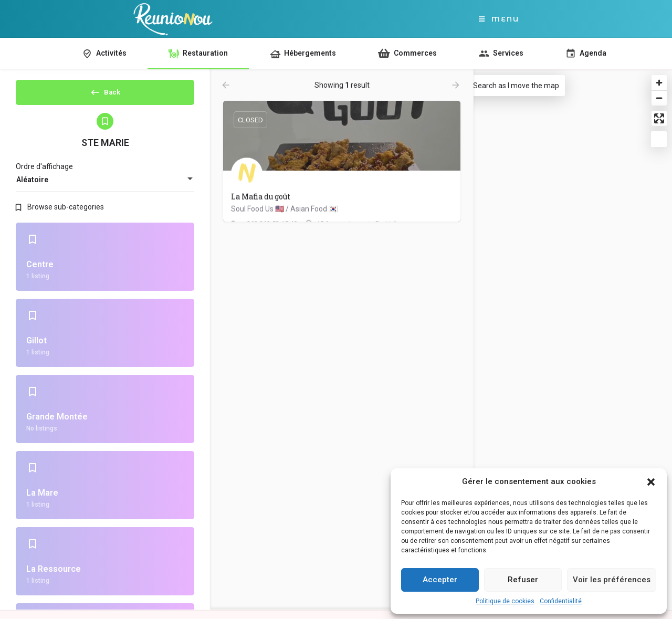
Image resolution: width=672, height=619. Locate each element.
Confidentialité (561, 601)
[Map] (559, 340)
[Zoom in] (659, 83)
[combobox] (105, 188)
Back (105, 96)
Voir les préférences (612, 580)
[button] (651, 482)
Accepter (440, 580)
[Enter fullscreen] (659, 118)
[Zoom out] (659, 98)
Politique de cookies (505, 601)
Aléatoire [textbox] (32, 188)
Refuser (523, 580)
